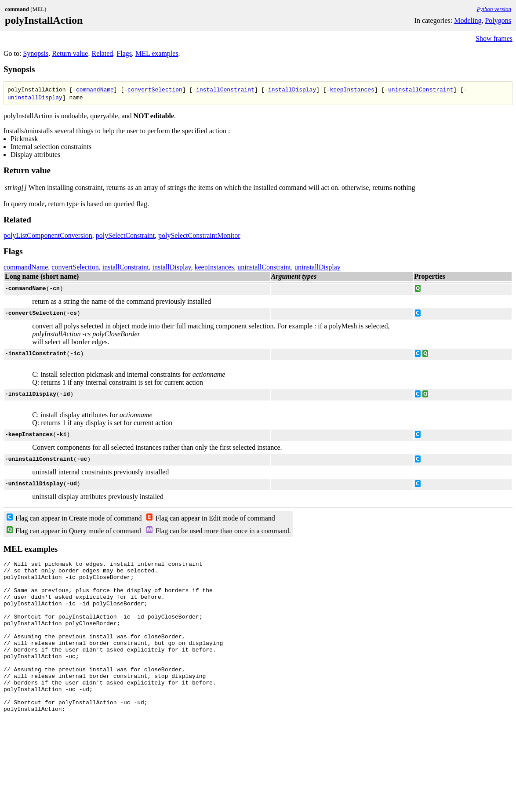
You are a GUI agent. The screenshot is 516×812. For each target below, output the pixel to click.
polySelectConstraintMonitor (199, 235)
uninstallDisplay (35, 97)
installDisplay (292, 89)
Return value (70, 53)
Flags (124, 53)
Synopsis (36, 53)
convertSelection (155, 89)
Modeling (468, 20)
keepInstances (352, 89)
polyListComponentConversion (48, 235)
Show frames (494, 38)
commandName (95, 89)
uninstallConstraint (421, 89)
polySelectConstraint (125, 235)
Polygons (498, 20)
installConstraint (225, 89)
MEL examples (157, 53)
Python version (494, 9)
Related (102, 53)
